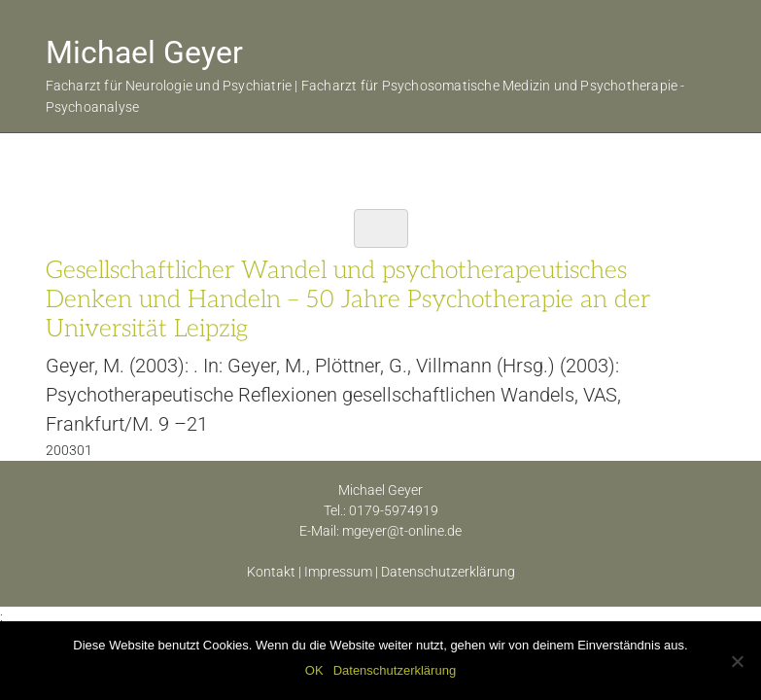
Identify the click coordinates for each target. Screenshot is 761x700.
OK (314, 670)
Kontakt (271, 572)
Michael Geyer (144, 52)
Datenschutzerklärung (448, 572)
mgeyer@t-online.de (402, 531)
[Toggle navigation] (381, 228)
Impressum (338, 572)
